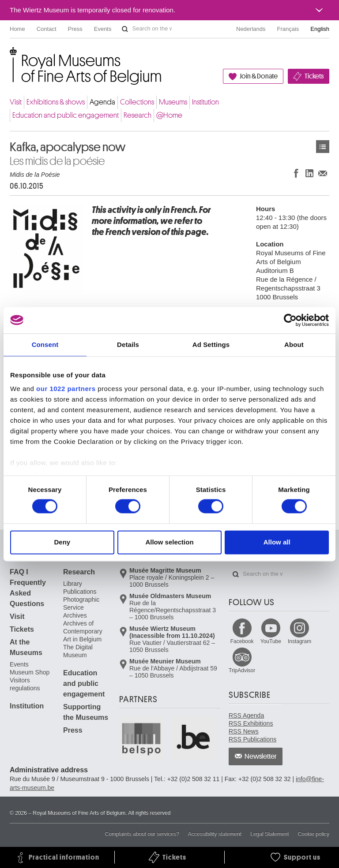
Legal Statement (269, 834)
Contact (47, 29)
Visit (16, 102)
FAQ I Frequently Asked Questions (28, 588)
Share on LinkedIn (309, 173)
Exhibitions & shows (56, 102)
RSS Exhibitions (251, 723)
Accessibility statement (215, 834)
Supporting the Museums (86, 712)
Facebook (242, 641)
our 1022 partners (66, 389)
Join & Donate (259, 76)
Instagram (299, 641)
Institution (205, 102)
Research (137, 115)
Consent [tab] (45, 345)
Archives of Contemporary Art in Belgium (83, 631)
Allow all (277, 542)
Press (75, 29)
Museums (173, 102)
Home (17, 29)
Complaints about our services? (142, 834)
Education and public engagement (66, 115)
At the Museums (26, 647)
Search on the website (125, 29)
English (320, 29)
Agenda (102, 102)
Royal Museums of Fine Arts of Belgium (9, 57)
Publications (80, 592)
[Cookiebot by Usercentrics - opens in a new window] (290, 320)
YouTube (271, 641)
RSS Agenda (246, 715)
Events (103, 29)
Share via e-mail (323, 173)
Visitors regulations (25, 684)
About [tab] (294, 345)
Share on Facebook (296, 173)
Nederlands (251, 29)
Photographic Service (81, 604)
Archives (75, 615)
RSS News (244, 731)
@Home (169, 115)
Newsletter (261, 756)
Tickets (314, 76)
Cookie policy (314, 834)
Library (73, 584)
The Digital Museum (78, 651)
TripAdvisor (242, 671)
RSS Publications (252, 739)
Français (288, 29)
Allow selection (169, 542)
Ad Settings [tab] (211, 345)
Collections (137, 102)
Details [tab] (128, 345)
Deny (62, 542)
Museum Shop (30, 672)
